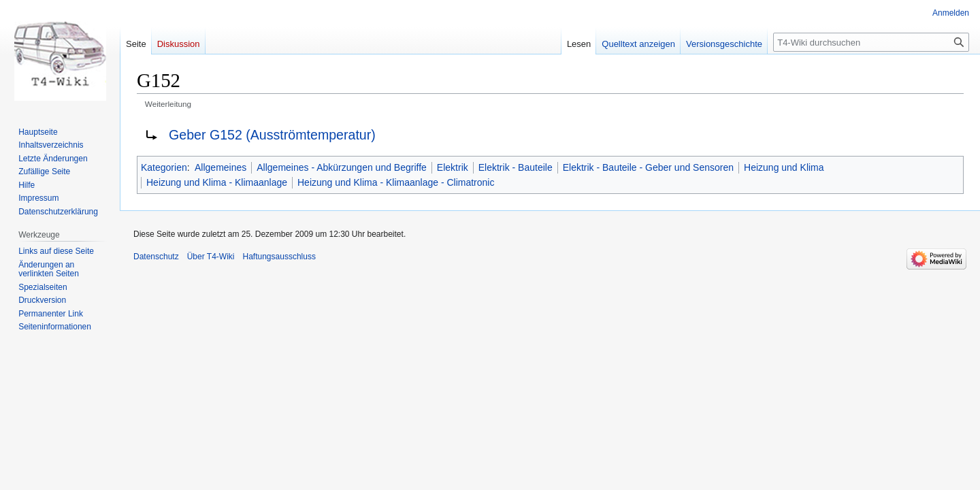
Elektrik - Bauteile (516, 167)
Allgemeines (220, 167)
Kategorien (164, 167)
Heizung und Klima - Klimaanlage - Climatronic (396, 182)
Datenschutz (156, 257)
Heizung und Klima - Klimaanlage (217, 182)
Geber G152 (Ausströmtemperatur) (272, 135)
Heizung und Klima (784, 167)
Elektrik (453, 167)
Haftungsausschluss (279, 257)
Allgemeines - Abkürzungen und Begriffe (342, 167)
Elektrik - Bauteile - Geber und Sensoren (648, 167)
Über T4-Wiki (211, 257)
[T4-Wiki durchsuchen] (871, 42)
